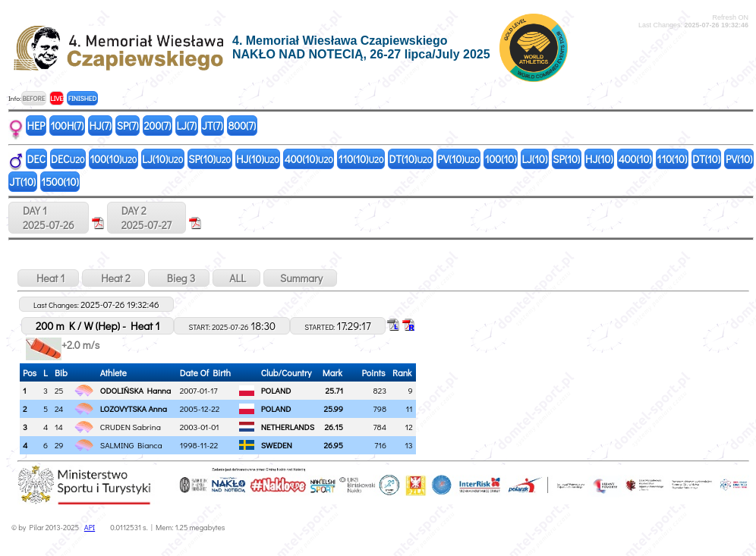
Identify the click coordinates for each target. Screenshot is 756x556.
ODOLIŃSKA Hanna (135, 390)
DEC (37, 159)
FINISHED (82, 98)
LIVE (57, 98)
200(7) (158, 126)
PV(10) (458, 159)
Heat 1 (48, 278)
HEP (36, 126)
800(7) (243, 126)
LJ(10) (162, 159)
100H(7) (67, 126)
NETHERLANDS (288, 427)
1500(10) (60, 182)
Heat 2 (113, 278)
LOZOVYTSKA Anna (134, 408)
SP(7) (128, 126)
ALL (236, 278)
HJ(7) (100, 126)
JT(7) (213, 126)
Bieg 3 (179, 278)
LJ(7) (186, 126)
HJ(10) (258, 159)
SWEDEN (277, 445)
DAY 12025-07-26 (49, 218)
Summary (300, 278)
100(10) (114, 159)
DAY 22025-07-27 (146, 218)
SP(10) (209, 159)
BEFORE (33, 98)
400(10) (309, 159)
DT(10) (410, 159)
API (90, 528)
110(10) (361, 159)
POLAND (276, 390)
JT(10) (23, 182)
